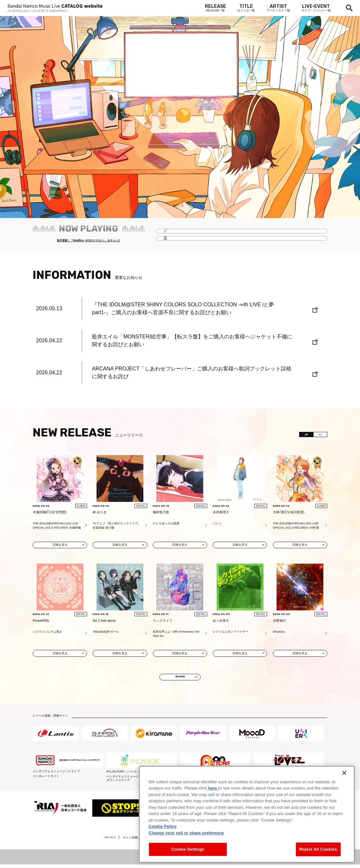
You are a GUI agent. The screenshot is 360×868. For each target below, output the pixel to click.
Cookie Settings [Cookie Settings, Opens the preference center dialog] (188, 849)
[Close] (344, 773)
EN (318, 436)
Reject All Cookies (318, 849)
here (213, 788)
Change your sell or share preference (186, 833)
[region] (247, 814)
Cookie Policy (162, 826)
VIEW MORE (180, 680)
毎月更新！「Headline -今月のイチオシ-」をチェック (89, 241)
